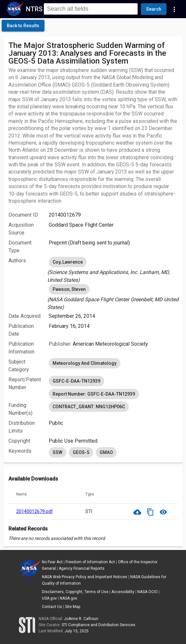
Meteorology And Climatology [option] (85, 363)
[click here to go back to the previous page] (23, 26)
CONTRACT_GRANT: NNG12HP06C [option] (89, 407)
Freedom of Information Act (90, 562)
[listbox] (113, 270)
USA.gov (49, 598)
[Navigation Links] (174, 9)
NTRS (34, 9)
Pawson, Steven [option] (69, 289)
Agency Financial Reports (82, 568)
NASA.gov (68, 598)
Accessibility (123, 592)
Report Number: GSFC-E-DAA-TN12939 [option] (94, 394)
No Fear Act (52, 562)
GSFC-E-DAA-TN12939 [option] (76, 381)
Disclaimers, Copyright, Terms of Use (75, 592)
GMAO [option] (106, 452)
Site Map (73, 607)
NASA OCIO (148, 592)
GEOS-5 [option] (81, 452)
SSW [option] (57, 452)
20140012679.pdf (35, 511)
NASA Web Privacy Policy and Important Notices (85, 577)
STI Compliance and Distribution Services (99, 625)
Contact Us (52, 607)
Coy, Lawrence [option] (68, 262)
